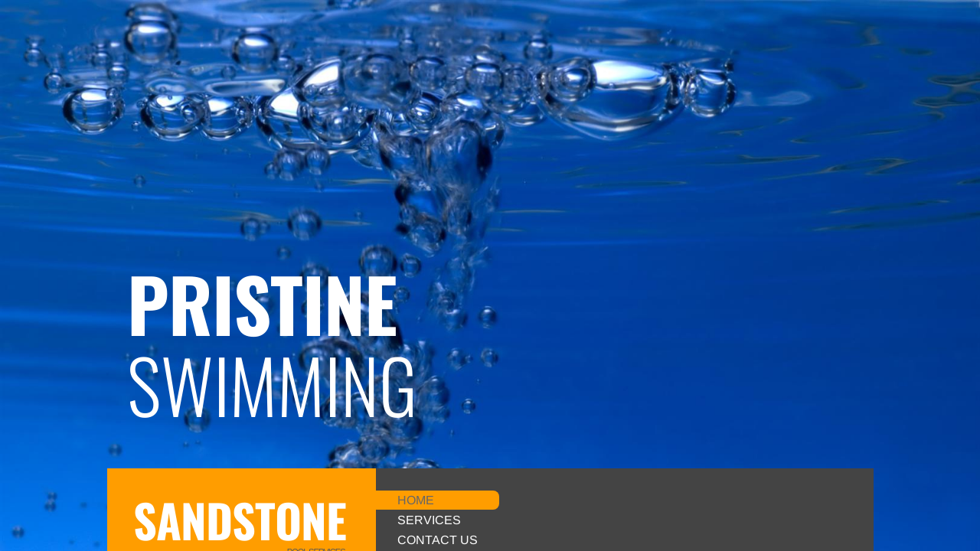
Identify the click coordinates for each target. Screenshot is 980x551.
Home (416, 500)
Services (429, 520)
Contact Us (438, 540)
